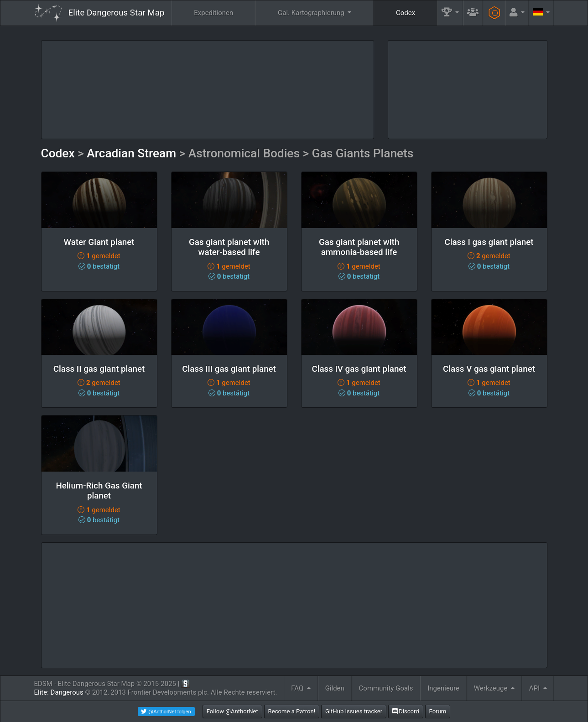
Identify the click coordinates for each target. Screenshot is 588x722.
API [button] (535, 688)
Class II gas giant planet (99, 369)
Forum (438, 711)
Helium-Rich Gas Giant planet (99, 491)
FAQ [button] (298, 688)
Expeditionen (213, 13)
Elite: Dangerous (59, 692)
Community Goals (386, 688)
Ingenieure (443, 688)
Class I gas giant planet (489, 242)
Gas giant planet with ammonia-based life (359, 247)
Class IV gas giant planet (359, 369)
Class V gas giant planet (489, 369)
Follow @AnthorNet (232, 711)
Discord (406, 711)
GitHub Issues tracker (354, 711)
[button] (450, 13)
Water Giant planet (99, 242)
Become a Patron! (292, 711)
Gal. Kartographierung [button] (312, 13)
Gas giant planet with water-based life (229, 247)
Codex (406, 13)
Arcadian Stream (131, 153)
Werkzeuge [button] (492, 688)
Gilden (335, 688)
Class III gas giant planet (229, 369)
